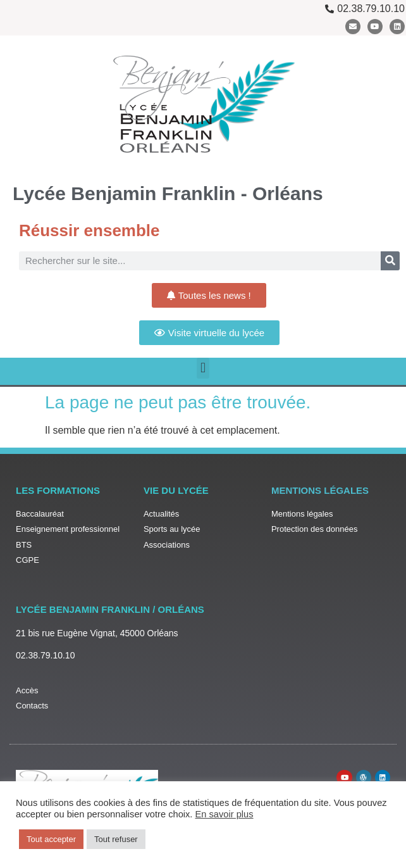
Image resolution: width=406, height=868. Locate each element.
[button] (203, 368)
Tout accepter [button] (51, 839)
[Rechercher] (390, 261)
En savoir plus (225, 814)
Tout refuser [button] (116, 839)
